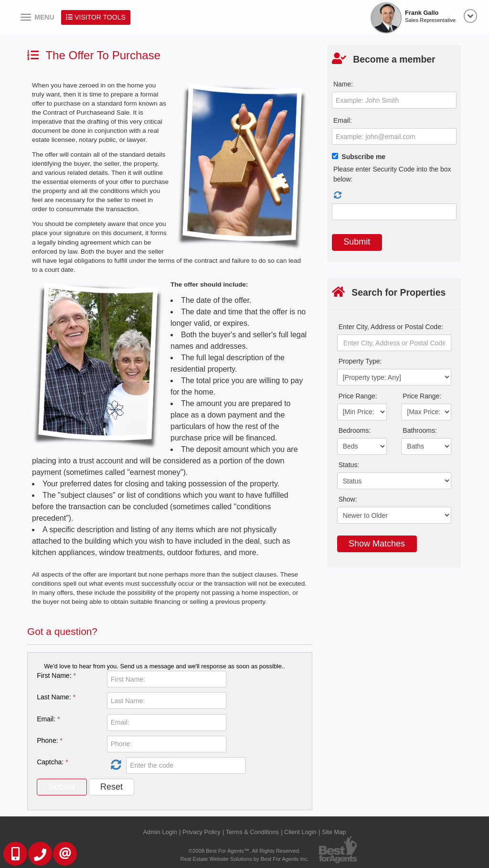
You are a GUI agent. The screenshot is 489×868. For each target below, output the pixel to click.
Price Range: (358, 396)
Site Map (334, 832)
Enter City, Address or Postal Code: (391, 327)
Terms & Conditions (252, 832)
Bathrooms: (420, 430)
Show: (348, 499)
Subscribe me (363, 157)
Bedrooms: (355, 430)
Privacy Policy (202, 832)
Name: (343, 84)
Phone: (50, 740)
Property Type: (360, 361)
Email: (48, 719)
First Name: (56, 675)
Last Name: (56, 697)
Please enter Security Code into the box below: (392, 174)
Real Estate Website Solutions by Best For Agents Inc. (244, 859)
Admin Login (160, 832)
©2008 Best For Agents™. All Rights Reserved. (244, 851)
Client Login (300, 832)
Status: (349, 465)
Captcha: (52, 762)
